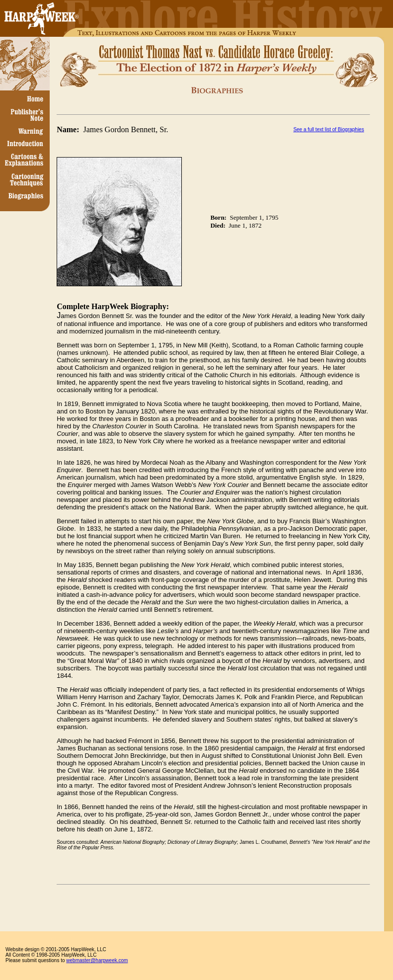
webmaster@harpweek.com (97, 960)
